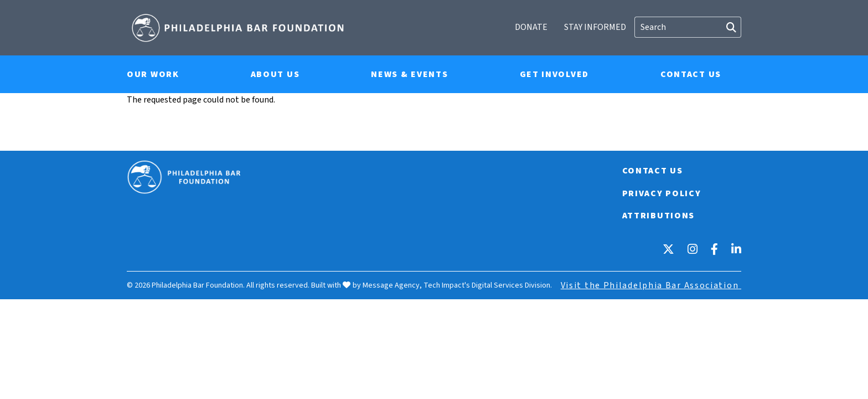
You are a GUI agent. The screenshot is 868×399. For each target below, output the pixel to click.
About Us (275, 74)
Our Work (153, 74)
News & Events (409, 74)
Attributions (658, 215)
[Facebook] (714, 248)
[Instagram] (693, 248)
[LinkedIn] (736, 248)
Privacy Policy (661, 193)
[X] (668, 248)
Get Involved (554, 74)
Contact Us (691, 74)
